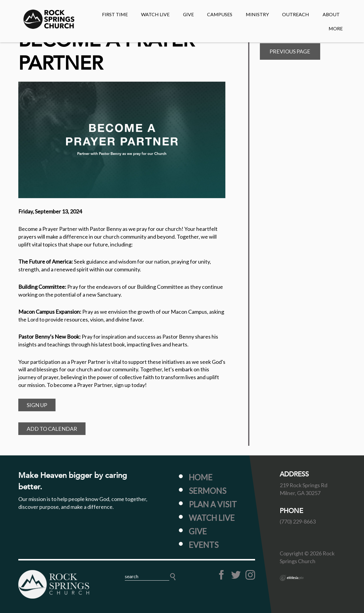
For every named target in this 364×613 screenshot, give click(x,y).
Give (198, 531)
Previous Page (290, 51)
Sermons (208, 491)
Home (201, 477)
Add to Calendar (52, 429)
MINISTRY (257, 14)
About (331, 14)
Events (204, 545)
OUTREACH (296, 14)
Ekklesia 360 (292, 578)
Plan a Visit (213, 504)
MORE (336, 28)
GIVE (188, 14)
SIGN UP (37, 405)
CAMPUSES (220, 14)
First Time (115, 14)
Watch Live (155, 14)
